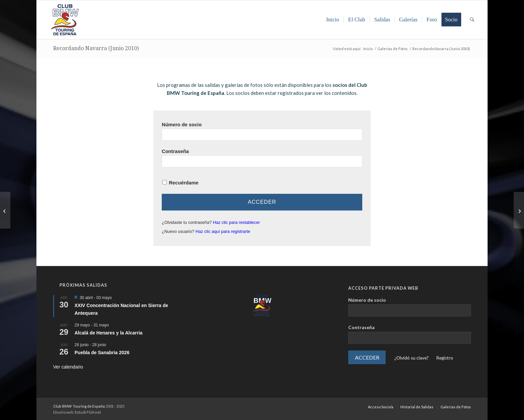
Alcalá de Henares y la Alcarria (108, 333)
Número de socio (182, 125)
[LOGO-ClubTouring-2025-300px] (65, 20)
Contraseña (175, 151)
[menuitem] (333, 20)
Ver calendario (68, 367)
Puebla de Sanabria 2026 (102, 353)
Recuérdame (183, 183)
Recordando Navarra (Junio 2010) (96, 48)
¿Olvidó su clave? (412, 358)
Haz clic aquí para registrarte (223, 231)
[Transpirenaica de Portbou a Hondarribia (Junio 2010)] (5, 210)
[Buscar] (472, 20)
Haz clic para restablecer (236, 222)
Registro (445, 358)
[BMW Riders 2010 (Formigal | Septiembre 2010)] (519, 210)
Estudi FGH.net (88, 412)
